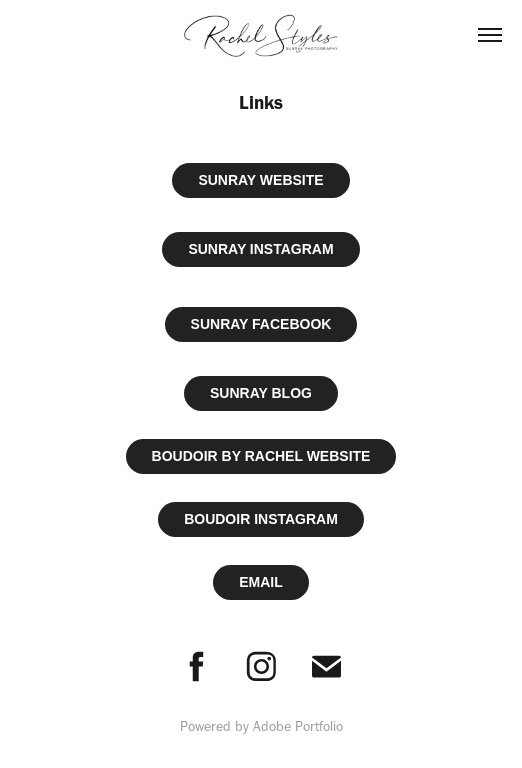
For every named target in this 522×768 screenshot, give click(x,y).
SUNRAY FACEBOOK (261, 324)
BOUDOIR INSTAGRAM (261, 519)
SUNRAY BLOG (261, 393)
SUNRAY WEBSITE (260, 180)
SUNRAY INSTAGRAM (260, 249)
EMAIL (261, 582)
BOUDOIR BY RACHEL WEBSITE (261, 456)
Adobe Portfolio (298, 726)
